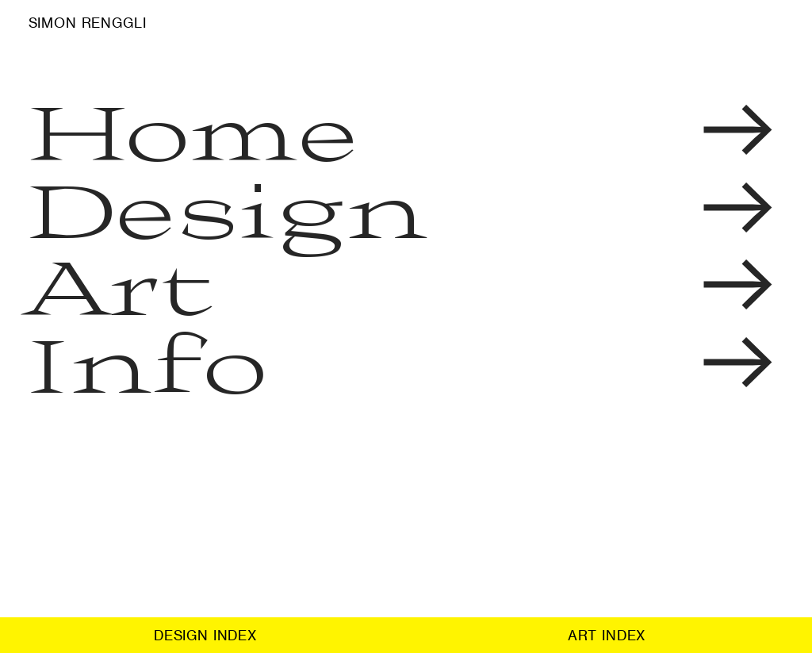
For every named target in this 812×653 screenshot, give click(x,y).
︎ (738, 130)
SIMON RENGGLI (88, 23)
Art (121, 285)
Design (228, 208)
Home (194, 130)
